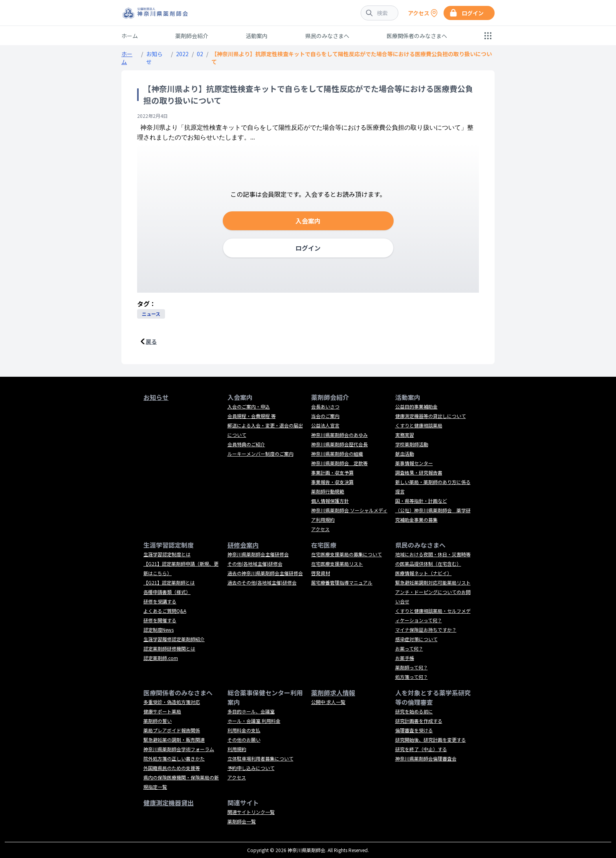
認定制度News (159, 630)
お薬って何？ (409, 648)
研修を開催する (160, 620)
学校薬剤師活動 (412, 444)
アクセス (320, 529)
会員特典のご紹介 (246, 444)
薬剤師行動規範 (328, 491)
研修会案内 (243, 545)
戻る (151, 341)
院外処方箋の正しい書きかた (174, 758)
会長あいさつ (325, 406)
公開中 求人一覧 (328, 702)
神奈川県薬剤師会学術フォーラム (179, 749)
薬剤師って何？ (412, 667)
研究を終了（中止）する (421, 749)
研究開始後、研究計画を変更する (431, 740)
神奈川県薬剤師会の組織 (337, 454)
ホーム (130, 36)
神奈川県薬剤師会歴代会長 (339, 444)
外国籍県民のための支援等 (172, 768)
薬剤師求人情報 (333, 693)
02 (200, 54)
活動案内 (257, 36)
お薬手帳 (405, 658)
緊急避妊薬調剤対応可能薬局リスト (433, 582)
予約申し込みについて (251, 768)
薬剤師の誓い (158, 721)
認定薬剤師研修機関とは (169, 648)
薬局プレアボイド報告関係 (172, 730)
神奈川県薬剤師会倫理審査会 (426, 758)
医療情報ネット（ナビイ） (423, 573)
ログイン (308, 248)
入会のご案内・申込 (249, 406)
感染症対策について (416, 639)
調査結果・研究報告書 (419, 472)
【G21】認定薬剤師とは (169, 582)
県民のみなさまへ (327, 36)
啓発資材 (321, 573)
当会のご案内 (325, 416)
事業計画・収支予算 (332, 472)
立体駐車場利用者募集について (260, 758)
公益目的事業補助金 (416, 406)
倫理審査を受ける (414, 730)
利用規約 (237, 749)
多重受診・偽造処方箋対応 (172, 702)
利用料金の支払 (244, 730)
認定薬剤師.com (161, 658)
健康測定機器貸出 (169, 803)
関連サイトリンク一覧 (251, 812)
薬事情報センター (414, 463)
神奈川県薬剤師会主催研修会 (258, 554)
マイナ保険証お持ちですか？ (426, 630)
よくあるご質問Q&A (165, 611)
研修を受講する (160, 601)
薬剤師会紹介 (192, 36)
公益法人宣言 (325, 425)
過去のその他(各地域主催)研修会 (262, 582)
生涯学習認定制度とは (167, 554)
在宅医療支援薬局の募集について (346, 554)
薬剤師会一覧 (242, 821)
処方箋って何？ (412, 677)
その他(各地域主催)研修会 (255, 564)
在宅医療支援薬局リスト (337, 564)
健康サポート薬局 (162, 711)
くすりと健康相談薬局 (419, 425)
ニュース (151, 314)
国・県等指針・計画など (421, 501)
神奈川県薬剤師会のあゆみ (339, 435)
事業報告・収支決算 (332, 482)
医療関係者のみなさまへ (417, 36)
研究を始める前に (414, 711)
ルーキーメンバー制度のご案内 (260, 454)
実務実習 (405, 435)
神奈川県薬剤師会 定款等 (339, 463)
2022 (182, 54)
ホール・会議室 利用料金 (254, 721)
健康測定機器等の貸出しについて (431, 416)
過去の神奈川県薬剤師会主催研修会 (265, 573)
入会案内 (308, 221)
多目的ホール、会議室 (251, 711)
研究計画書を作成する (419, 721)
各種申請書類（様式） (167, 592)
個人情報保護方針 (330, 501)
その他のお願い (244, 740)
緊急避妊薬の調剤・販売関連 (174, 740)
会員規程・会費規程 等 (252, 416)
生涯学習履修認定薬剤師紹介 (174, 639)
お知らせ (156, 397)
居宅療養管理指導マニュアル (342, 582)
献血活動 (405, 454)
